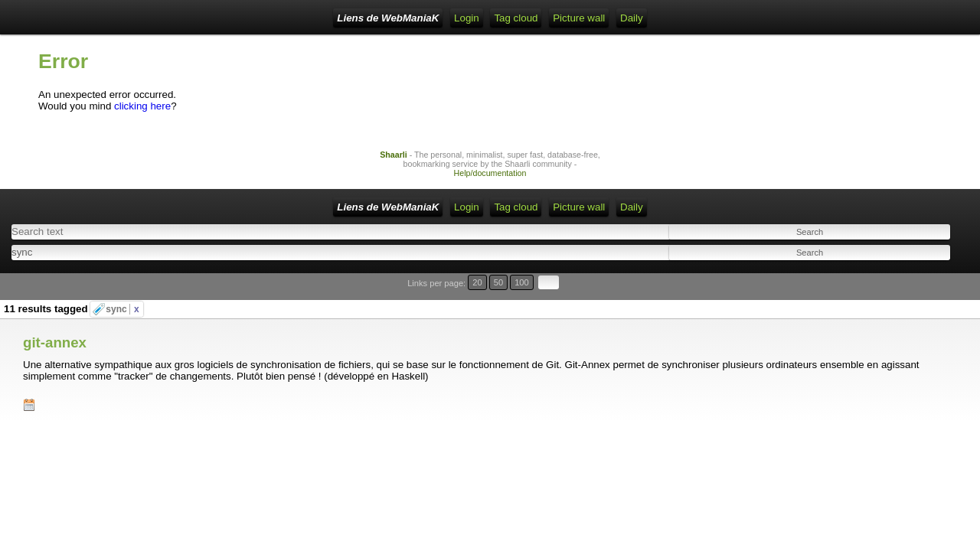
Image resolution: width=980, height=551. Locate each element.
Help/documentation (490, 184)
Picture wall (525, 18)
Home (240, 18)
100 (925, 287)
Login (281, 18)
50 (908, 287)
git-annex (55, 315)
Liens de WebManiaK (160, 18)
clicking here (142, 117)
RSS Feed (332, 18)
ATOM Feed (399, 18)
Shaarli (394, 166)
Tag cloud (463, 18)
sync (122, 294)
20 (894, 287)
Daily (578, 18)
